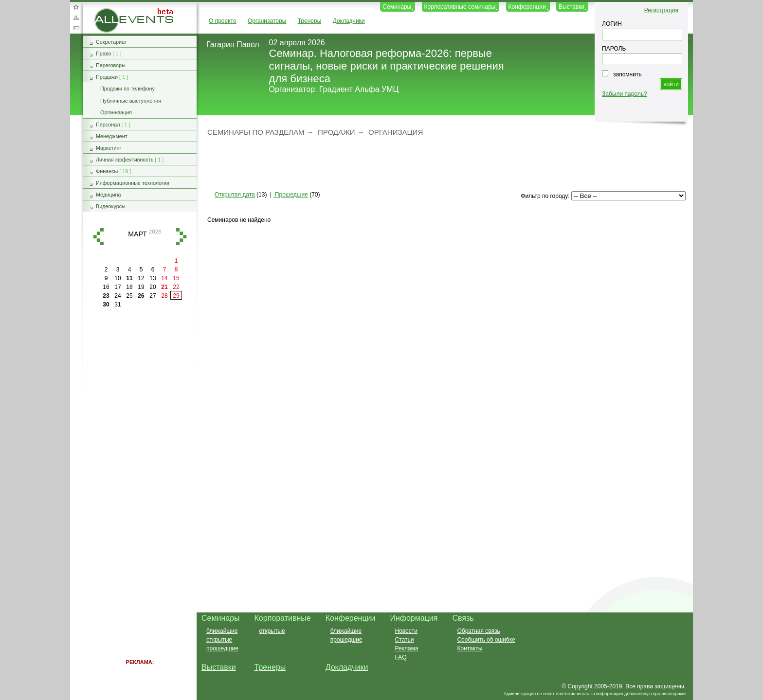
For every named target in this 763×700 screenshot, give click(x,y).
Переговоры (111, 65)
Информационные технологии (133, 183)
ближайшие (222, 631)
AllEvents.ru (110, 12)
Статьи (404, 640)
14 (164, 278)
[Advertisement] (440, 163)
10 (118, 278)
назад (98, 237)
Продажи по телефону (127, 89)
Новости (406, 631)
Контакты (470, 648)
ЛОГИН (612, 24)
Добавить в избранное (76, 7)
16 (106, 287)
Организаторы (267, 21)
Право (103, 54)
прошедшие (222, 648)
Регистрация (661, 10)
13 (153, 278)
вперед (182, 237)
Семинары (397, 7)
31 (118, 305)
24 (118, 296)
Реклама (406, 648)
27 (153, 296)
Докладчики (349, 21)
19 (141, 287)
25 (129, 296)
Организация (396, 132)
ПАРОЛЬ (614, 49)
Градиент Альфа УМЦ (359, 89)
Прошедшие (291, 195)
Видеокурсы (111, 206)
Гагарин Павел (233, 45)
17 (118, 287)
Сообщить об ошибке (486, 640)
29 (176, 296)
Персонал (108, 125)
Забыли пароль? (625, 94)
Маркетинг (109, 148)
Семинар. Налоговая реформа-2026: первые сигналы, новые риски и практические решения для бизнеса (387, 66)
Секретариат (111, 42)
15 (176, 278)
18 (129, 287)
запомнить (627, 74)
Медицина (108, 195)
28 (164, 296)
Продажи (336, 132)
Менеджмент (112, 136)
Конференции (527, 7)
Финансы (107, 171)
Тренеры (310, 21)
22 (176, 287)
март (137, 234)
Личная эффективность (125, 160)
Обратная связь (76, 28)
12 (141, 278)
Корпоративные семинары (460, 7)
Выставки (572, 7)
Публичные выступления (131, 101)
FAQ (400, 657)
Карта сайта (76, 18)
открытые (219, 640)
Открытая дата (235, 195)
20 (153, 287)
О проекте (223, 21)
